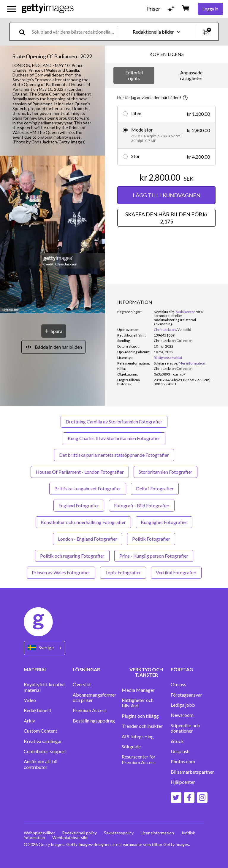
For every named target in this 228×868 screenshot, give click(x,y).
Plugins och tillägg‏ (140, 716)
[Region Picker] (45, 648)
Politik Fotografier (151, 539)
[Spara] (54, 331)
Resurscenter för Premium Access (139, 759)
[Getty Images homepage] (48, 9)
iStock (177, 741)
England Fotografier (79, 505)
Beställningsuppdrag (94, 721)
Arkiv (29, 721)
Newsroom (182, 715)
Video (30, 700)
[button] (52, 235)
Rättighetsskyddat (168, 358)
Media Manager (138, 690)
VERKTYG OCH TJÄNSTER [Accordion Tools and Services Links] (146, 672)
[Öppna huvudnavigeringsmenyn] (12, 9)
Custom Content (41, 731)
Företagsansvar (186, 695)
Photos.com (183, 761)
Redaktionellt (38, 710)
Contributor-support (45, 751)
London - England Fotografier (88, 539)
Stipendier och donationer (185, 728)
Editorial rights (134, 75)
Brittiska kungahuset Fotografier (88, 488)
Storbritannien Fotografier (166, 472)
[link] (166, 363)
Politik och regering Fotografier (72, 556)
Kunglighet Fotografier (164, 522)
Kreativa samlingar (43, 741)
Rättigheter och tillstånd (138, 703)
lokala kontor (185, 312)
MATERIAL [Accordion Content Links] (35, 669)
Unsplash (180, 751)
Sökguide (131, 747)
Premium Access (90, 710)
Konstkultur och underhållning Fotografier (83, 522)
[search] (24, 32)
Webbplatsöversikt (70, 837)
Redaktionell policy (79, 833)
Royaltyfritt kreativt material (44, 687)
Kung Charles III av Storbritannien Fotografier (114, 438)
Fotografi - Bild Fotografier (142, 505)
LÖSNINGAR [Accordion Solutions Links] (86, 669)
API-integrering (138, 736)
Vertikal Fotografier (176, 572)
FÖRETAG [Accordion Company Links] (182, 669)
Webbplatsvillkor (39, 833)
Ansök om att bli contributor (41, 764)
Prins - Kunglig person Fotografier (154, 556)
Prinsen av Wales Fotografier (61, 572)
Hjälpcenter (183, 782)
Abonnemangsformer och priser (95, 697)
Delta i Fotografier (155, 488)
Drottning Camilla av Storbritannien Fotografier (114, 422)
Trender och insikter (142, 726)
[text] (73, 32)
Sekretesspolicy (119, 833)
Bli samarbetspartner (192, 772)
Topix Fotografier (123, 572)
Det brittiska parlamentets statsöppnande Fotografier (114, 455)
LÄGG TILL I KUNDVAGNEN (167, 195)
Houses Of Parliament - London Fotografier (80, 472)
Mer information (192, 363)
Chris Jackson (165, 330)
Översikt (82, 684)
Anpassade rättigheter (191, 75)
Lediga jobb (183, 705)
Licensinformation (157, 833)
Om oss (178, 684)
